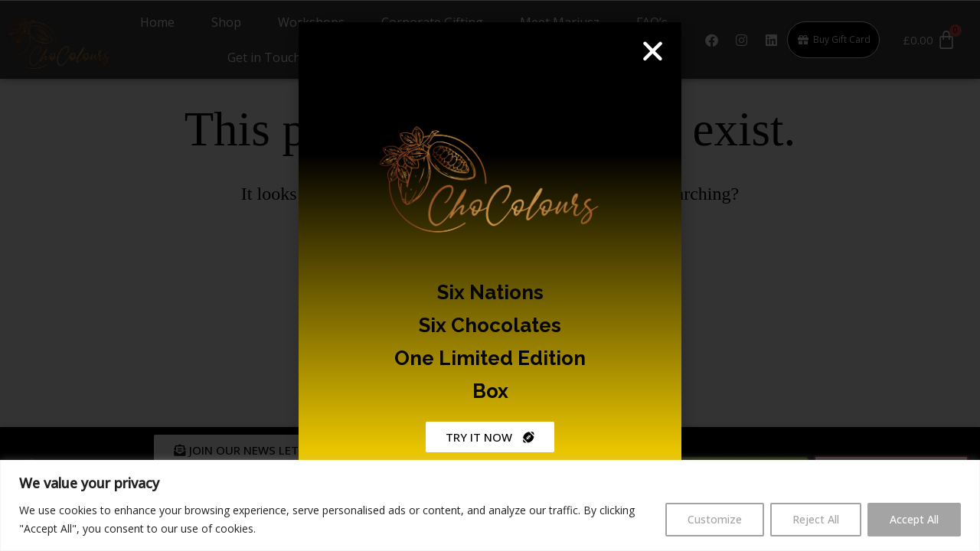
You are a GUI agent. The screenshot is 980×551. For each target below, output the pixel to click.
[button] (653, 49)
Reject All (816, 519)
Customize (715, 519)
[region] (490, 505)
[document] (490, 275)
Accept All (914, 519)
